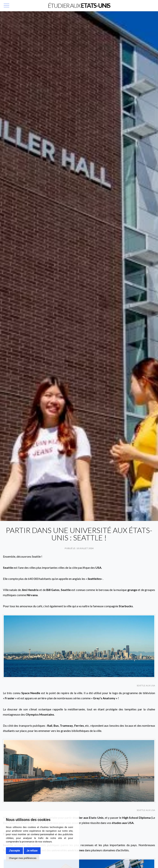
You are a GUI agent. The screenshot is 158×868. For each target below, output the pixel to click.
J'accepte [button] (14, 851)
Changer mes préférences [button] (23, 858)
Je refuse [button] (32, 851)
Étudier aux (79, 6)
